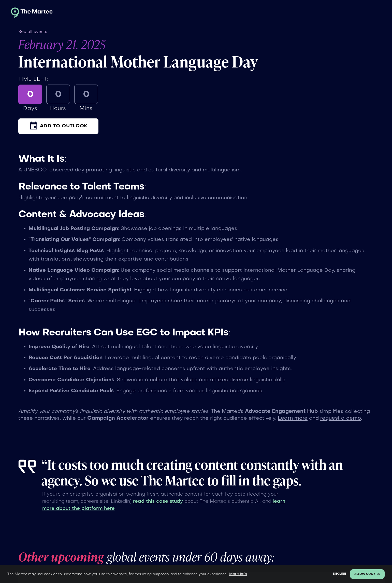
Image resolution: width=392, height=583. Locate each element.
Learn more (293, 418)
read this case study (158, 501)
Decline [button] (339, 574)
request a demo (341, 418)
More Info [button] (238, 574)
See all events (33, 32)
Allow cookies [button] (367, 574)
